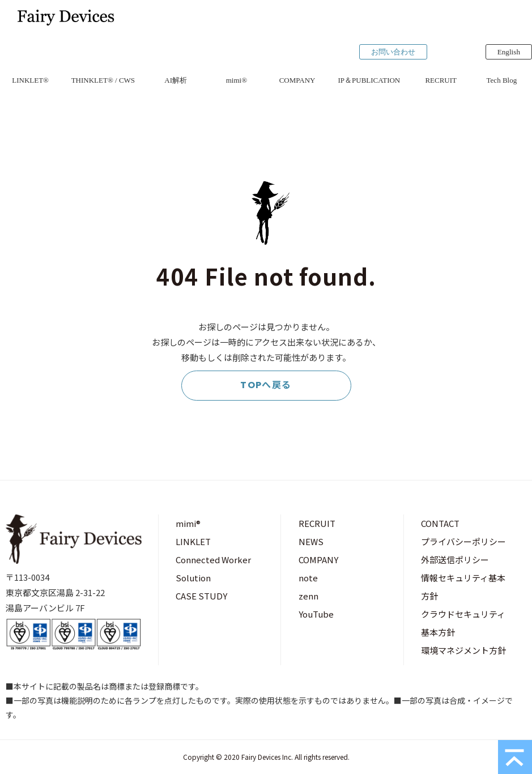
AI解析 (176, 80)
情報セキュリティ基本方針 (463, 587)
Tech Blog (502, 80)
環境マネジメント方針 (463, 650)
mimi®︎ (237, 80)
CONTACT (440, 523)
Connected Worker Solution (213, 569)
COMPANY (297, 80)
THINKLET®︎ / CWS (103, 80)
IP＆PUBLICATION (369, 80)
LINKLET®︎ (30, 80)
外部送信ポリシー (455, 560)
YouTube (316, 614)
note (308, 578)
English (509, 52)
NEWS (311, 541)
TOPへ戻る (266, 385)
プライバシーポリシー (463, 541)
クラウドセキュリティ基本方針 (463, 623)
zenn (308, 596)
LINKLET (193, 541)
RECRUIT (441, 80)
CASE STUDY (201, 596)
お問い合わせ (393, 52)
